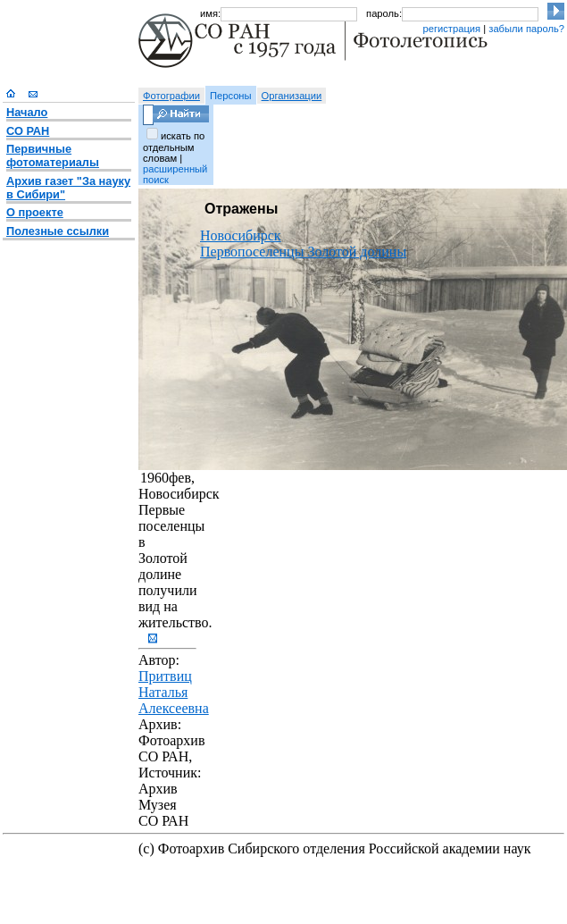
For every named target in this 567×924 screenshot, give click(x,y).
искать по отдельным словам (174, 147)
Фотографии (171, 96)
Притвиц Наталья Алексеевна (174, 692)
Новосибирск (241, 235)
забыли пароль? (526, 29)
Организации (292, 96)
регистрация (451, 29)
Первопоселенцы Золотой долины (303, 252)
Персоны (231, 96)
